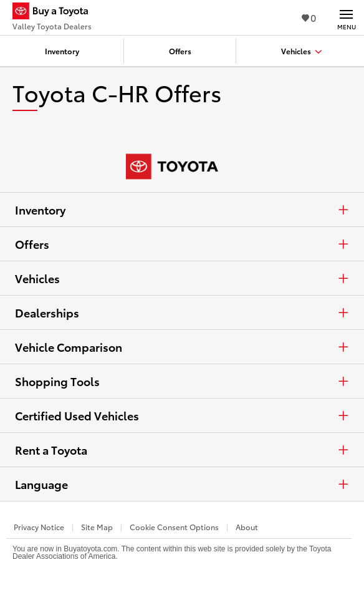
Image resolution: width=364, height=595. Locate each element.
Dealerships (182, 312)
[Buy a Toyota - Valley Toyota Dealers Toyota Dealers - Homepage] (55, 12)
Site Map (97, 527)
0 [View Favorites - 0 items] (309, 17)
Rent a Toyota (182, 450)
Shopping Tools (182, 381)
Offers (182, 244)
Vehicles (182, 278)
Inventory (182, 210)
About (247, 527)
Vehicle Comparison (182, 347)
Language (182, 484)
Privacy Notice (39, 527)
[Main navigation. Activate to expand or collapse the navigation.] (346, 17)
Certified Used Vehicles (182, 415)
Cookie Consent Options (174, 527)
